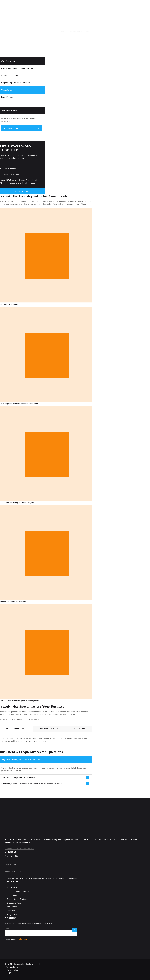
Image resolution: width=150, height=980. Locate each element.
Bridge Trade (12, 887)
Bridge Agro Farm (14, 903)
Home (53, 6)
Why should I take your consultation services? (21, 759)
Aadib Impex (12, 907)
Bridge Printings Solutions (17, 899)
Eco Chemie (12, 911)
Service (71, 32)
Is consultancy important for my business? (19, 778)
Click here (23, 939)
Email (7, 929)
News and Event (117, 6)
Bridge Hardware (14, 895)
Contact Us (145, 6)
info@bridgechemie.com (10, 174)
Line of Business (81, 6)
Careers (132, 6)
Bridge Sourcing (13, 915)
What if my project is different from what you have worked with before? (32, 784)
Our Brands (99, 6)
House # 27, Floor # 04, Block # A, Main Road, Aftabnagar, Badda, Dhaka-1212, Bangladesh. (42, 878)
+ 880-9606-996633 (8, 169)
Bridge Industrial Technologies (19, 891)
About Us (64, 6)
